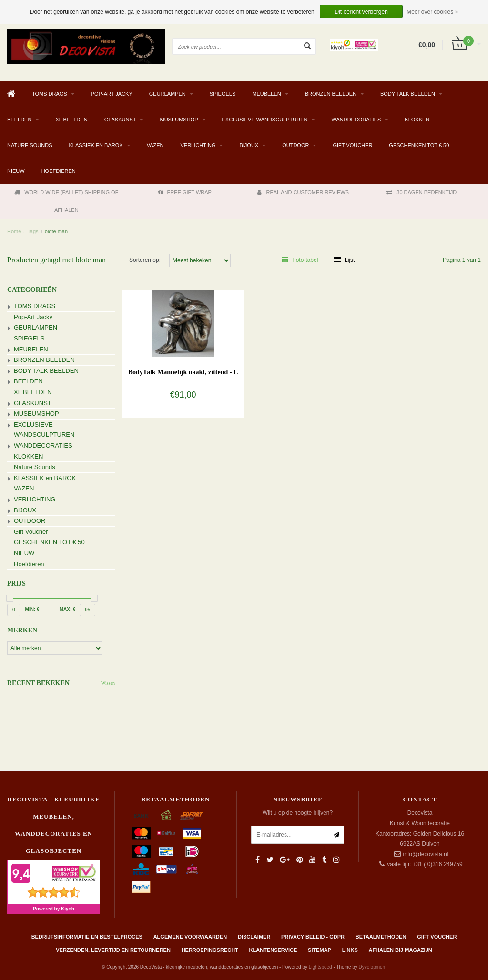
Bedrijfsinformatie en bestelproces (87, 937)
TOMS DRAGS (50, 94)
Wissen (108, 683)
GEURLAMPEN (168, 94)
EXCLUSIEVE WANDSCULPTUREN (265, 120)
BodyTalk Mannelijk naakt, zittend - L (183, 372)
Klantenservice (273, 950)
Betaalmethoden (381, 937)
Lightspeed (320, 967)
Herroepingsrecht (210, 950)
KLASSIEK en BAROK (96, 145)
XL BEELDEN (71, 120)
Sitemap (320, 950)
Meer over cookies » (432, 12)
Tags (33, 231)
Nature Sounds (30, 145)
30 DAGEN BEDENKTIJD (422, 192)
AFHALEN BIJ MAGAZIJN (401, 950)
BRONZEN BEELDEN (331, 94)
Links (350, 950)
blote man (56, 231)
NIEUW (16, 171)
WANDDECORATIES (356, 120)
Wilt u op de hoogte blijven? (298, 813)
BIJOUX (249, 145)
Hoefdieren (59, 171)
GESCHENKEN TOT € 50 (419, 145)
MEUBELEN (267, 94)
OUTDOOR (295, 145)
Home (14, 231)
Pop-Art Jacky (112, 94)
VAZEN (155, 145)
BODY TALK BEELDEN (408, 94)
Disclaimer (254, 937)
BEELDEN (19, 120)
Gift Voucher (352, 145)
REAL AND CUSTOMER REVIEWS (303, 192)
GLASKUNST (120, 120)
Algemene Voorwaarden (190, 937)
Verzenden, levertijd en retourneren (113, 950)
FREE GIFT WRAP (185, 192)
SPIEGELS (223, 94)
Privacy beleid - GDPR (313, 937)
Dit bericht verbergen (361, 12)
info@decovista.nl (426, 854)
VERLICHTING (198, 145)
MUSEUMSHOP (179, 120)
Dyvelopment (373, 967)
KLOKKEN (417, 120)
